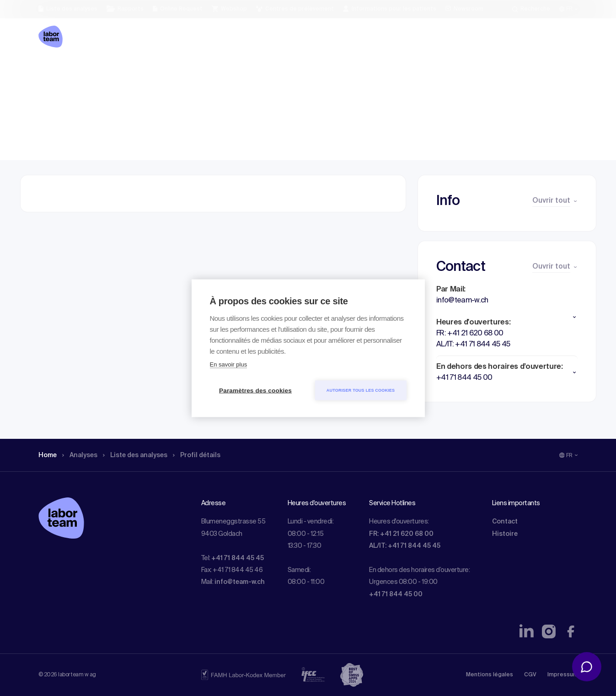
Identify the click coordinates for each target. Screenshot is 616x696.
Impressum (563, 675)
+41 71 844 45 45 (238, 558)
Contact (505, 522)
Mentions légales (490, 675)
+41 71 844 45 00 (396, 594)
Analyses (84, 71)
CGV (530, 675)
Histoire (505, 534)
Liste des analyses (145, 71)
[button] (507, 317)
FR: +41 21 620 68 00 (401, 534)
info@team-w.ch (240, 582)
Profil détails (213, 71)
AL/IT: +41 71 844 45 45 (405, 546)
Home (49, 71)
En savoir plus (229, 364)
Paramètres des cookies (255, 390)
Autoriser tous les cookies (361, 390)
